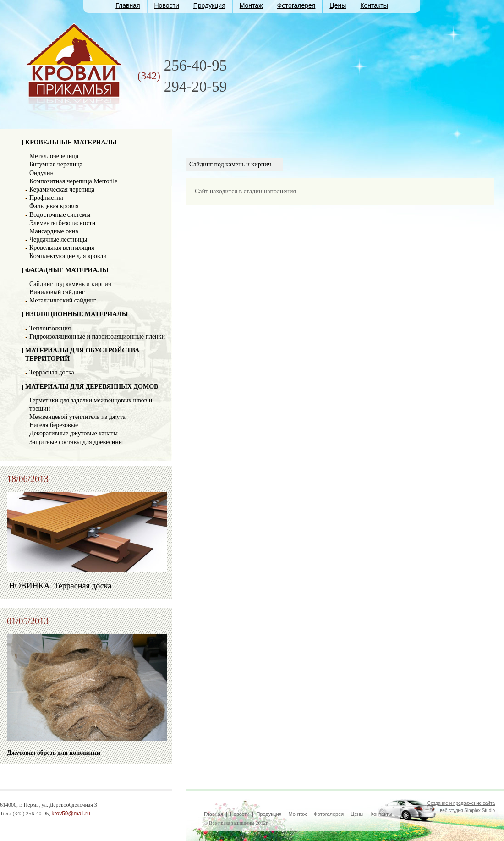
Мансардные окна (54, 231)
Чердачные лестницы (58, 239)
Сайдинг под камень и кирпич (70, 284)
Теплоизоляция (50, 328)
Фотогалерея (296, 5)
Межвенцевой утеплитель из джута (77, 417)
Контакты (374, 5)
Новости (167, 5)
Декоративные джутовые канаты (74, 433)
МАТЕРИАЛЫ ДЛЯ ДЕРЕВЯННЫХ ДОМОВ (92, 387)
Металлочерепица (54, 156)
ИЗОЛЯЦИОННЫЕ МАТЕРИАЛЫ (77, 314)
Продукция (209, 5)
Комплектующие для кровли (68, 256)
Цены (338, 5)
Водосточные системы (60, 215)
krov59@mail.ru (71, 814)
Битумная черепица (56, 164)
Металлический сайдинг (63, 300)
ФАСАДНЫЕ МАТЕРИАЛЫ (67, 270)
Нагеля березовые (54, 425)
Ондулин (41, 173)
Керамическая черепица (62, 190)
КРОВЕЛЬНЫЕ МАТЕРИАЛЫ (71, 142)
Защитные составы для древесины (76, 442)
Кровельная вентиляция (62, 248)
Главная (128, 5)
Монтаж (251, 5)
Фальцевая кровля (54, 206)
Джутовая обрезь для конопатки (54, 753)
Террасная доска (52, 372)
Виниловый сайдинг (57, 292)
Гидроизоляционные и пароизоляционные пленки (97, 337)
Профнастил (46, 198)
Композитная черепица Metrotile (73, 181)
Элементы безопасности (62, 223)
